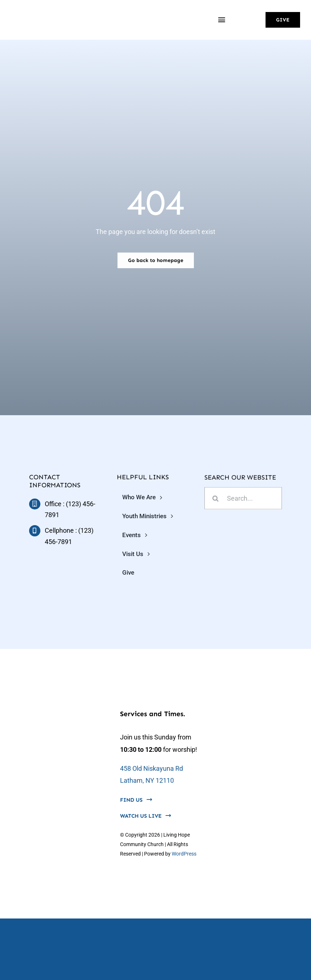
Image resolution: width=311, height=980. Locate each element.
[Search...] (243, 499)
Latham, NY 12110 (147, 780)
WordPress (184, 854)
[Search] (216, 499)
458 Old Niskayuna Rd (151, 768)
